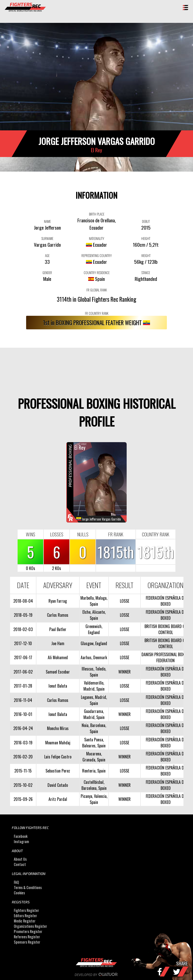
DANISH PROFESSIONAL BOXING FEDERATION (166, 657)
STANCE (146, 273)
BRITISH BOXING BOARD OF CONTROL (165, 629)
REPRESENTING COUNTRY (97, 255)
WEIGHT (146, 255)
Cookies (19, 893)
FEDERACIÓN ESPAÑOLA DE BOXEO (166, 601)
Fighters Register (26, 910)
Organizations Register (30, 926)
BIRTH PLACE (97, 214)
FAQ (16, 882)
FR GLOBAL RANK (97, 290)
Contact (20, 864)
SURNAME (47, 238)
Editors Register (25, 916)
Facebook (21, 836)
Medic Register (25, 921)
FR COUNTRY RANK (97, 313)
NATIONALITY (97, 238)
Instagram (21, 841)
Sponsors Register (27, 942)
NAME (47, 221)
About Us (20, 859)
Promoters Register (28, 931)
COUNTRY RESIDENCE (97, 273)
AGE (47, 255)
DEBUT (146, 221)
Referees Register (27, 937)
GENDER (47, 273)
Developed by (97, 975)
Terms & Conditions (28, 887)
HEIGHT (146, 238)
